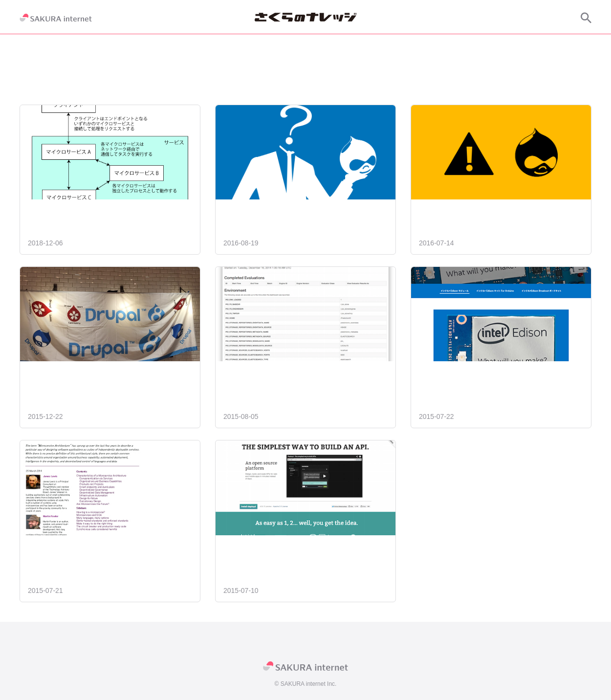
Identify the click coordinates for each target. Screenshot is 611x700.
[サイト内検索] (586, 18)
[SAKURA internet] (56, 18)
